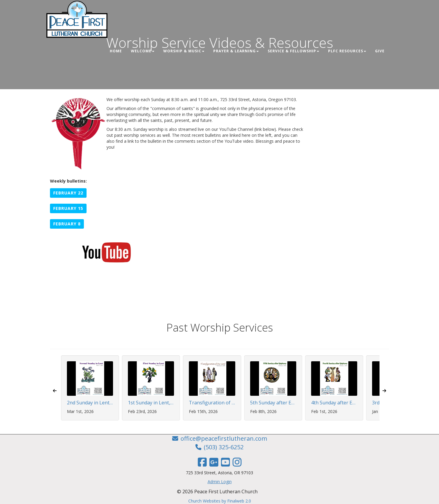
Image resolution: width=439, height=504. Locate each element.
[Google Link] (214, 462)
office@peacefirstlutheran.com (224, 438)
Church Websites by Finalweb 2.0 (220, 501)
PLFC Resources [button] (347, 51)
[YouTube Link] (225, 462)
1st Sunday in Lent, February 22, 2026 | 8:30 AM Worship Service (151, 403)
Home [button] (116, 51)
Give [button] (380, 51)
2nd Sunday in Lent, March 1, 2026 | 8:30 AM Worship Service (90, 403)
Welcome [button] (143, 51)
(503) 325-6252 (224, 447)
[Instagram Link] (237, 462)
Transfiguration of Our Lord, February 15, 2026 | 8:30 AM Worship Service (212, 403)
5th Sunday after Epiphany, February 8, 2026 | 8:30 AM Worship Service (273, 403)
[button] (68, 193)
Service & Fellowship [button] (293, 51)
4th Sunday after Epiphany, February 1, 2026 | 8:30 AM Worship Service (334, 403)
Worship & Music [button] (184, 51)
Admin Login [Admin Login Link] (220, 482)
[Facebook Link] (202, 462)
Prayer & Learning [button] (236, 51)
